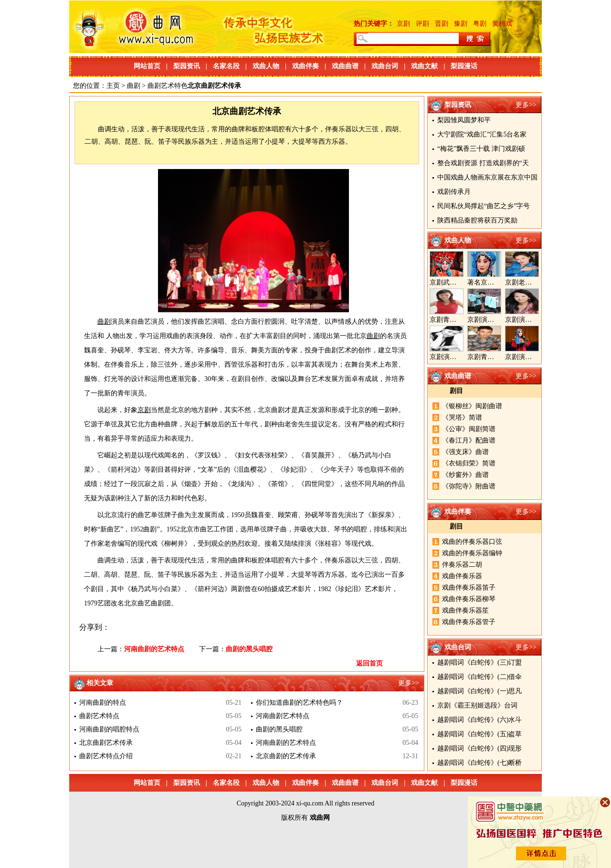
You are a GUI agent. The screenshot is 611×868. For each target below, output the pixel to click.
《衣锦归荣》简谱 (469, 463)
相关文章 (100, 683)
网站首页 (147, 66)
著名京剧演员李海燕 (497, 282)
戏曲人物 (266, 66)
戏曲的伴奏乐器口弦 (472, 542)
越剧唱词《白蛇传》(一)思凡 (479, 691)
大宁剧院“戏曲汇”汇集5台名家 (482, 134)
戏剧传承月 (454, 192)
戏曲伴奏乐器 (462, 576)
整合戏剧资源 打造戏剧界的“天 (483, 163)
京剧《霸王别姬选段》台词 (477, 705)
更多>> (526, 105)
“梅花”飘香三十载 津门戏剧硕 (481, 149)
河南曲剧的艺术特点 (154, 649)
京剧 (403, 24)
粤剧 (480, 24)
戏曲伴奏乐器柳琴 (469, 599)
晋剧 (442, 24)
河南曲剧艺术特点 (283, 716)
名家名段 (226, 66)
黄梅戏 (502, 24)
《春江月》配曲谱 (469, 440)
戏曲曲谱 (345, 66)
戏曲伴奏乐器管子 (469, 622)
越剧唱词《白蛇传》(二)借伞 (479, 677)
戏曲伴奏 (305, 66)
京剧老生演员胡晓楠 (535, 282)
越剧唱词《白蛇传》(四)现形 (479, 748)
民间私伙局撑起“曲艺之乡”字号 (484, 206)
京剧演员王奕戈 (528, 320)
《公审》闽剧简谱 (469, 429)
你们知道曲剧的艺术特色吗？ (299, 703)
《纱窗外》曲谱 (465, 475)
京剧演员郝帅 (487, 320)
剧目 (456, 391)
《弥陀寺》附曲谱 (469, 486)
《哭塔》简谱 (462, 418)
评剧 (422, 24)
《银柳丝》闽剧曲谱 (472, 406)
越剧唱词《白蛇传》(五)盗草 (479, 734)
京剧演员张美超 (528, 357)
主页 (113, 86)
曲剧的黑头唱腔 (249, 649)
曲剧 (134, 86)
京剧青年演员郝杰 (494, 357)
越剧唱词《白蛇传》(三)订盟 (479, 662)
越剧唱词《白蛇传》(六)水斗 (479, 720)
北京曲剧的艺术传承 (286, 756)
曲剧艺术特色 (168, 86)
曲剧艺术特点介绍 (106, 756)
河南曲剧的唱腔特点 (109, 729)
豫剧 (461, 24)
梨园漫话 (464, 66)
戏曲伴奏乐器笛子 (469, 587)
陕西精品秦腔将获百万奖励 (477, 220)
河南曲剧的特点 (103, 703)
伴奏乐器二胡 (462, 565)
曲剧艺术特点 (99, 716)
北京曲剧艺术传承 (106, 743)
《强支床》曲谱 (465, 452)
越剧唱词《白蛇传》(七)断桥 (479, 763)
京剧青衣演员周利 (456, 320)
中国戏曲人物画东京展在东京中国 (487, 177)
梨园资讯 (187, 66)
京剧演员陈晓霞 (453, 357)
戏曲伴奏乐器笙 (465, 610)
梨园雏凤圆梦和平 (464, 120)
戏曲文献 (424, 66)
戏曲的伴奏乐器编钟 (472, 553)
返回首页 (369, 663)
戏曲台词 (385, 66)
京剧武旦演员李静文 (460, 282)
